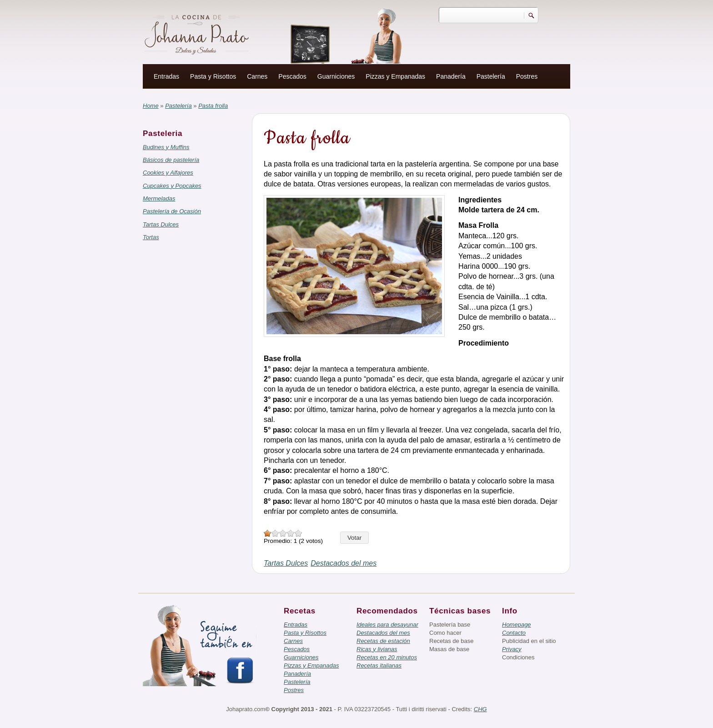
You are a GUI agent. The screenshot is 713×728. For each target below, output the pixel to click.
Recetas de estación (383, 641)
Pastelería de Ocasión (172, 211)
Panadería (451, 76)
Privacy (512, 649)
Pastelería (491, 76)
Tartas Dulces (161, 224)
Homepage (517, 625)
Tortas (151, 237)
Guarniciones (336, 76)
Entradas (166, 76)
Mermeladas (159, 198)
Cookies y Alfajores (168, 173)
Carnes (257, 76)
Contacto (514, 633)
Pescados (292, 76)
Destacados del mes (344, 563)
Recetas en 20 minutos (387, 657)
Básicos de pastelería (171, 160)
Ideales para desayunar (387, 625)
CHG (480, 709)
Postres (527, 76)
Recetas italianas (379, 665)
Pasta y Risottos (213, 76)
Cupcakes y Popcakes (172, 186)
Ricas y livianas (377, 649)
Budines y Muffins (166, 147)
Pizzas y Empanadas (395, 76)
